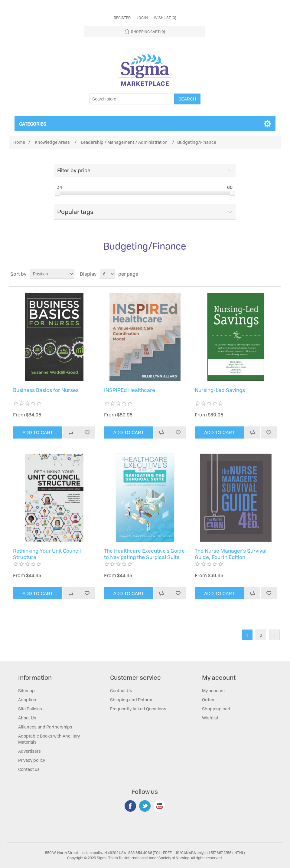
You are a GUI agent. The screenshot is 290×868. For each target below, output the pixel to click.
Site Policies (30, 709)
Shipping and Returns (132, 700)
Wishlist (210, 718)
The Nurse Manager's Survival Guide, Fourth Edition (231, 554)
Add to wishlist (87, 432)
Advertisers (29, 751)
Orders (209, 700)
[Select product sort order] (52, 274)
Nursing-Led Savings (220, 390)
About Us (27, 718)
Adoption (27, 700)
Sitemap (26, 690)
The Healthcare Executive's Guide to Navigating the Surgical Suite (144, 554)
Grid (265, 274)
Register (122, 18)
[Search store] (132, 99)
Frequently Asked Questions (138, 709)
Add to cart (38, 432)
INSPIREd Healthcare (130, 390)
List (276, 274)
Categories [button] (33, 124)
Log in (142, 18)
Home (19, 142)
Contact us (29, 769)
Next (274, 635)
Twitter (145, 806)
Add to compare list (70, 432)
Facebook (130, 806)
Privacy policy (32, 760)
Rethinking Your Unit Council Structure (47, 554)
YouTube (159, 806)
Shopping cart (216, 709)
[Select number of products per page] (107, 274)
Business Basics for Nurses (46, 390)
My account (213, 690)
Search (187, 99)
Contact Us (121, 690)
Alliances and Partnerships (45, 727)
